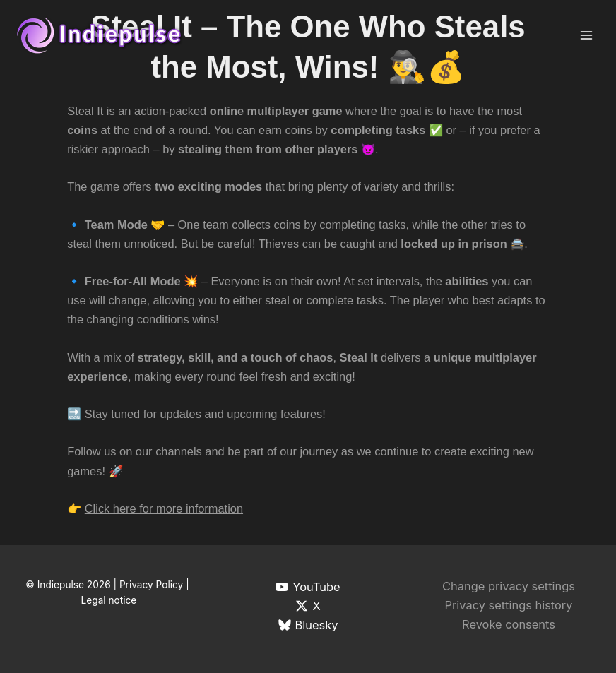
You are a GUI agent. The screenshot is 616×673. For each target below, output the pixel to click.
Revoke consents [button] (509, 624)
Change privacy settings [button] (509, 586)
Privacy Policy (151, 585)
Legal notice (109, 600)
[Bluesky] (308, 625)
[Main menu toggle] (586, 36)
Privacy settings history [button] (508, 605)
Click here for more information (164, 508)
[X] (308, 606)
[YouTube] (308, 587)
